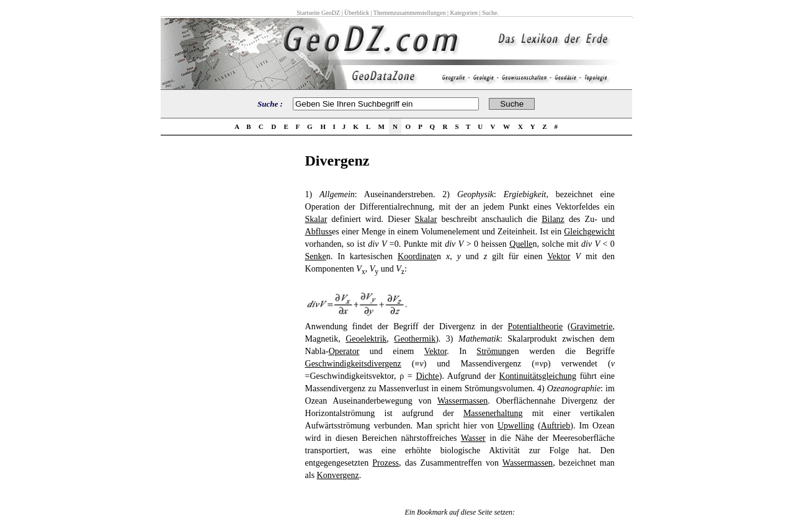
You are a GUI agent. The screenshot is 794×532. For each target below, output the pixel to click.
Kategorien (464, 13)
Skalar (316, 219)
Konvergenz (338, 475)
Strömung (493, 351)
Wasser (473, 438)
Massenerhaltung (493, 413)
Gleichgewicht (589, 232)
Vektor (559, 256)
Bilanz (553, 219)
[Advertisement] (229, 339)
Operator (344, 351)
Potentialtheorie (536, 326)
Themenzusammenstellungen (410, 13)
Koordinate (417, 256)
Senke (316, 256)
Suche (489, 13)
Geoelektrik (366, 339)
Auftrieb (555, 426)
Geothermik (415, 339)
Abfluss (319, 232)
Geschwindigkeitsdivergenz (353, 364)
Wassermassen (462, 401)
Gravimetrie (592, 326)
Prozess (386, 463)
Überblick (357, 13)
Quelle (521, 244)
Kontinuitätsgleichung (538, 376)
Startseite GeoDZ (318, 13)
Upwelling (516, 426)
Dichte (427, 376)
